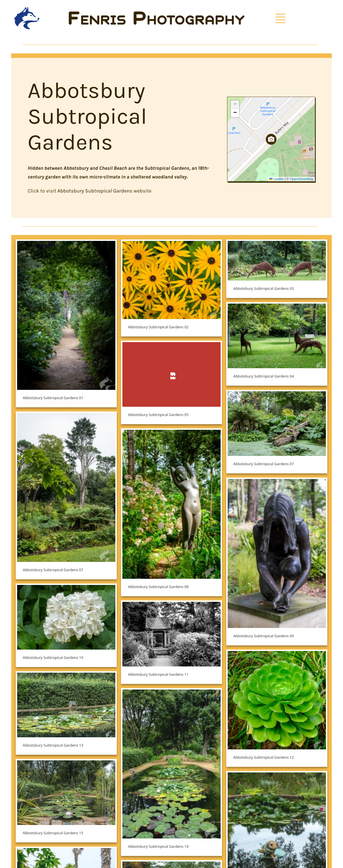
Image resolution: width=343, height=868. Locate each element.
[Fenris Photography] (157, 14)
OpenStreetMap (302, 179)
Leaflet (276, 179)
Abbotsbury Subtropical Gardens (95, 191)
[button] (271, 139)
